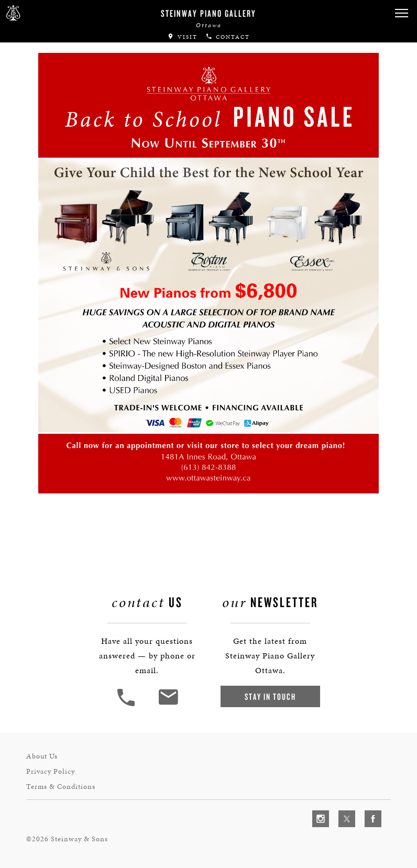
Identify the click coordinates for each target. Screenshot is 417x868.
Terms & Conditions (61, 787)
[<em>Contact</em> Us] (168, 705)
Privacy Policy (51, 771)
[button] (401, 13)
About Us (42, 756)
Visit (182, 37)
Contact (228, 37)
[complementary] (341, 810)
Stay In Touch (270, 696)
